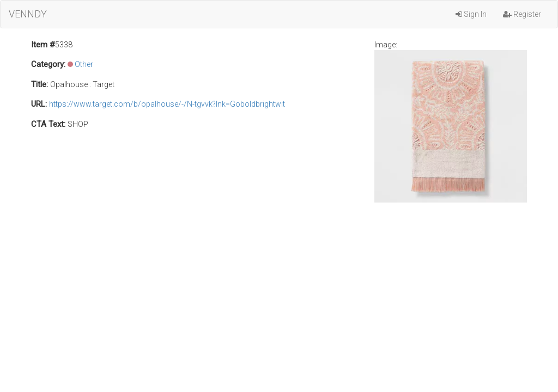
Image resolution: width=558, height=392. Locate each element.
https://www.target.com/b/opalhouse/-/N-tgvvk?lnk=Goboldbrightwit (167, 104)
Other (84, 64)
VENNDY (28, 14)
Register (522, 14)
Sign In (471, 14)
